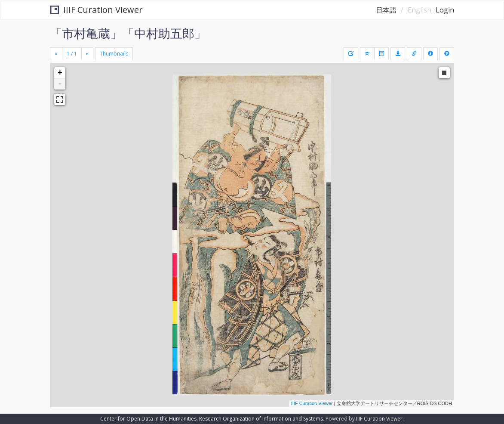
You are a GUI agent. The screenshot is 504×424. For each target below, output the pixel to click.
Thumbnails (114, 54)
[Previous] (56, 54)
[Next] (87, 54)
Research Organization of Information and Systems (261, 419)
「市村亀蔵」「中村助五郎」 (128, 33)
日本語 (386, 10)
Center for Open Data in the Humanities (148, 419)
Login (445, 10)
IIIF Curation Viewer (97, 10)
